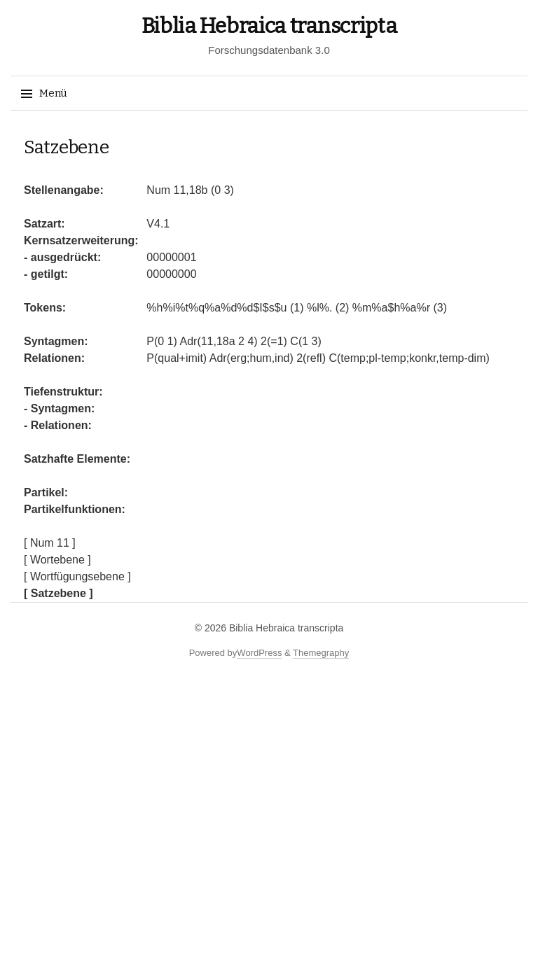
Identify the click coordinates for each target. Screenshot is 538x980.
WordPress (259, 653)
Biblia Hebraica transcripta (269, 26)
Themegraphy (321, 653)
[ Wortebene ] (57, 560)
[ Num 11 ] (50, 543)
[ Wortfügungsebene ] (77, 576)
